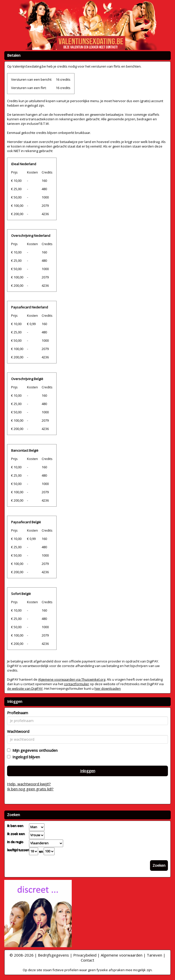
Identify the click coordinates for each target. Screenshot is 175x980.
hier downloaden (108, 688)
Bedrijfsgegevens (53, 955)
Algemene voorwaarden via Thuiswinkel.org (72, 679)
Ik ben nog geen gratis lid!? (30, 789)
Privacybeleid (85, 955)
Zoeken (159, 865)
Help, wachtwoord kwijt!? (29, 784)
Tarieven (154, 955)
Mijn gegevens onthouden (34, 750)
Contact (87, 960)
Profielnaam (18, 713)
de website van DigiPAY (25, 688)
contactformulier (77, 684)
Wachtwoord (18, 731)
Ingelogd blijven (25, 757)
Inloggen (88, 771)
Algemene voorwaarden (122, 955)
